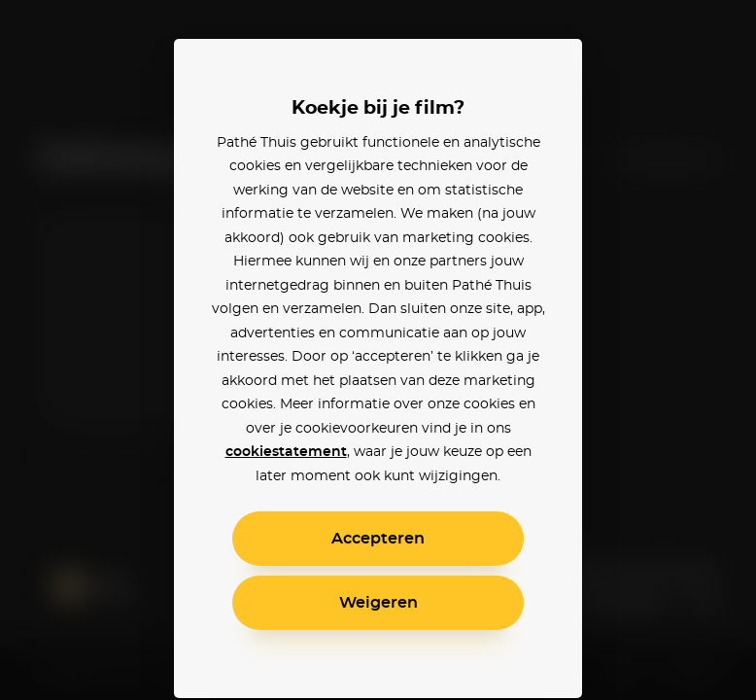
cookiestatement (286, 452)
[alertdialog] (378, 350)
